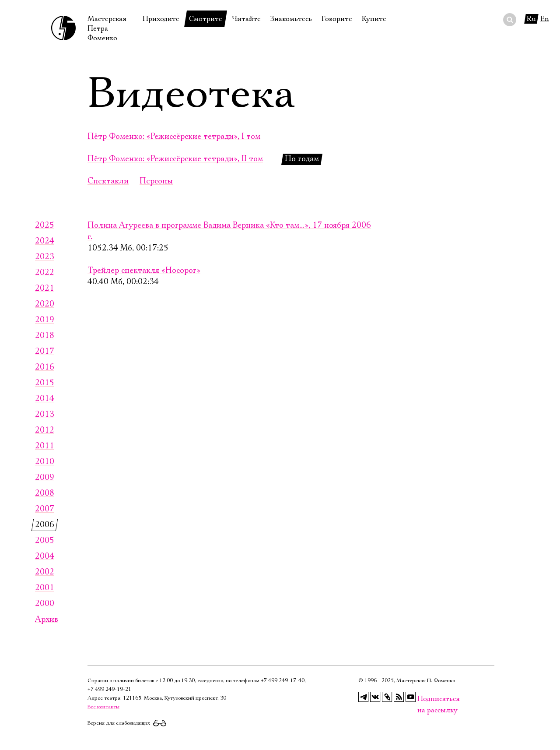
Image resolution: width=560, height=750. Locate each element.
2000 (45, 604)
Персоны (156, 181)
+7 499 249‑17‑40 (283, 681)
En (545, 19)
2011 (45, 446)
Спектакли (108, 181)
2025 (45, 225)
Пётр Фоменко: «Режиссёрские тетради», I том (174, 137)
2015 (45, 383)
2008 (45, 493)
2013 (45, 415)
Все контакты (103, 707)
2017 (45, 352)
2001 (45, 588)
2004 (45, 556)
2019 (45, 320)
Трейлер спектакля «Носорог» (144, 271)
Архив (47, 620)
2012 (45, 430)
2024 (45, 241)
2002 (45, 572)
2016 (45, 367)
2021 (45, 289)
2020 (45, 304)
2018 (45, 336)
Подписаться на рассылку (423, 699)
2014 (45, 399)
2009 (45, 478)
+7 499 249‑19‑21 (109, 689)
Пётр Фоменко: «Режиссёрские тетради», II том (175, 159)
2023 (45, 257)
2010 (45, 462)
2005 (45, 541)
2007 (45, 509)
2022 (45, 273)
